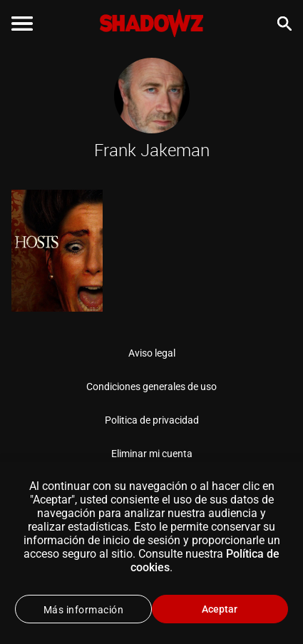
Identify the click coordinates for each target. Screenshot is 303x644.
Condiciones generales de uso (151, 387)
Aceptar (220, 609)
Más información (84, 610)
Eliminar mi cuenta (152, 454)
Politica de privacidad (152, 420)
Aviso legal (152, 353)
